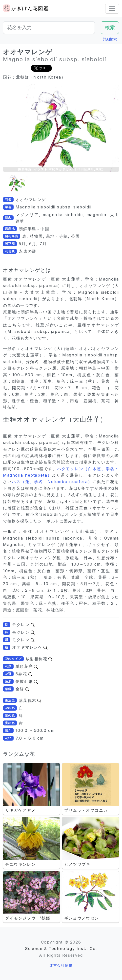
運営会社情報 (61, 965)
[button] (15, 183)
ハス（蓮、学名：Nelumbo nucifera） (52, 482)
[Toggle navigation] (112, 9)
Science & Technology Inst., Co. (61, 949)
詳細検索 (110, 39)
